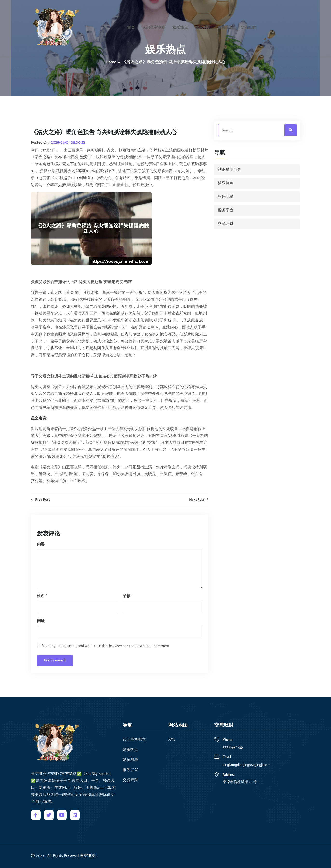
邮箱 (128, 596)
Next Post (199, 500)
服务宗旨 (226, 27)
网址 (41, 621)
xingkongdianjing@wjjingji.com (247, 765)
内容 (41, 544)
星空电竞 (88, 856)
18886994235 (233, 747)
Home (111, 62)
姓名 (42, 596)
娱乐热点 (180, 27)
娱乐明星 (203, 27)
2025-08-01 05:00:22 (68, 143)
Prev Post (40, 500)
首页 (131, 27)
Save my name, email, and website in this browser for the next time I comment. (106, 646)
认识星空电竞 (154, 27)
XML (172, 740)
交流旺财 (248, 27)
